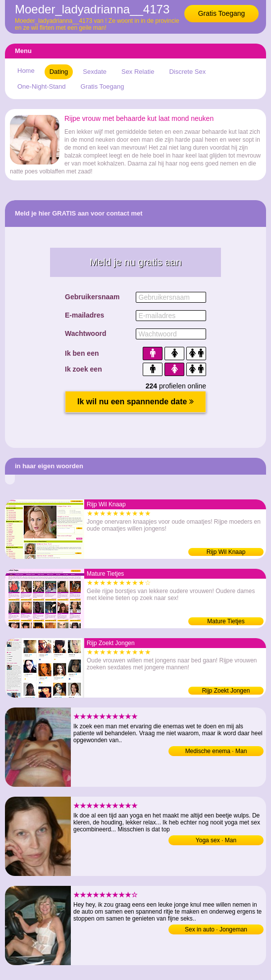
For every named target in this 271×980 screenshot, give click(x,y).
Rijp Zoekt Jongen (226, 691)
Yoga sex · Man (216, 840)
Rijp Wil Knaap (226, 552)
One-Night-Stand (42, 86)
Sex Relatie (138, 72)
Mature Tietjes (226, 621)
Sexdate (95, 72)
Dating (59, 72)
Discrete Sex (187, 72)
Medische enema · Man (216, 751)
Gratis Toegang (222, 13)
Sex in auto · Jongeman (216, 929)
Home (26, 71)
